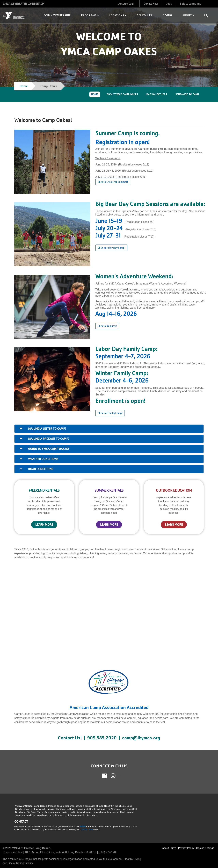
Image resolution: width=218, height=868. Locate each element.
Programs (90, 15)
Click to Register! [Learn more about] (107, 326)
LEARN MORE (44, 525)
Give (173, 848)
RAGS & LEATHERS (157, 94)
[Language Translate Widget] (198, 4)
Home (24, 86)
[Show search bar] (207, 15)
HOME (95, 94)
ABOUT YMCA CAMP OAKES (122, 94)
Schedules (145, 15)
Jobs (169, 4)
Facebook (107, 776)
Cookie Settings (205, 848)
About (188, 15)
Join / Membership (57, 15)
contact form (87, 830)
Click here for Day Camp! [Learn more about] (111, 248)
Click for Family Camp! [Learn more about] (110, 413)
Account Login (127, 4)
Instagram (115, 776)
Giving (167, 15)
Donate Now (151, 4)
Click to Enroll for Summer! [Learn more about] (113, 182)
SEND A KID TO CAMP (187, 94)
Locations (118, 15)
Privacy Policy (186, 848)
